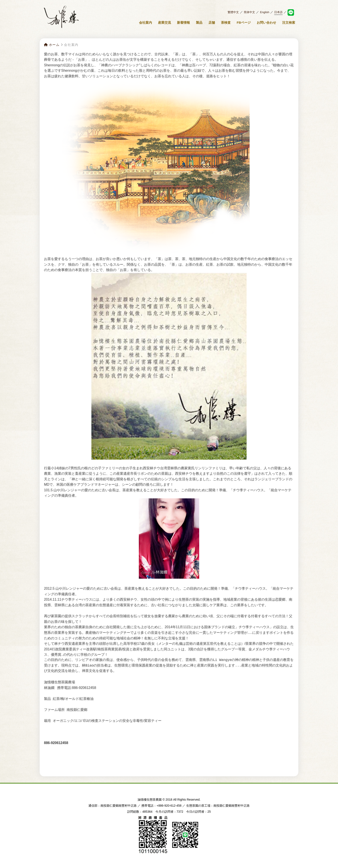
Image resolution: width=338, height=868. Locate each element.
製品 (199, 22)
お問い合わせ (266, 22)
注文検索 (289, 22)
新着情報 (183, 22)
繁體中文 (233, 12)
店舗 (212, 22)
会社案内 (146, 22)
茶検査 (226, 22)
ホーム (52, 45)
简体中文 (249, 12)
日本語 (278, 12)
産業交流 (164, 22)
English (265, 12)
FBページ (244, 22)
